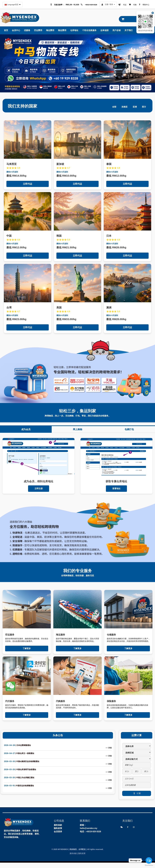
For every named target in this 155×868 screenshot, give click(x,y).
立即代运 (28, 184)
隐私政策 (58, 828)
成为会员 (26, 429)
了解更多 (27, 648)
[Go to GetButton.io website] (149, 865)
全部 (114, 107)
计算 (137, 793)
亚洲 (135, 107)
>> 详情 (109, 748)
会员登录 (58, 832)
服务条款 (58, 825)
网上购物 (78, 429)
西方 (144, 107)
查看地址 (116, 489)
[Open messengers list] (149, 860)
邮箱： (83, 825)
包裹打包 (129, 429)
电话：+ (84, 832)
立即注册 (39, 489)
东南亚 (124, 107)
